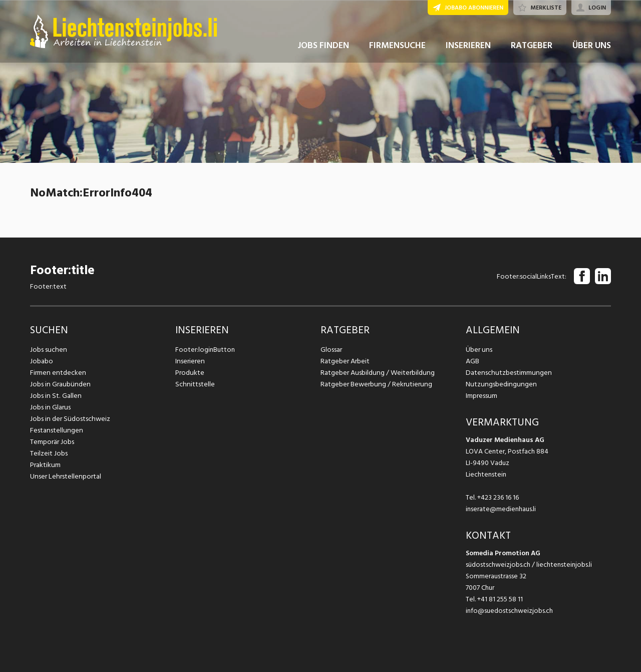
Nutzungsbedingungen (500, 384)
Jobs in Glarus (50, 407)
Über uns (478, 350)
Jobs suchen (48, 350)
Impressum (481, 396)
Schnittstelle (194, 384)
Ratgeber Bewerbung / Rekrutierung (375, 384)
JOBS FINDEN (323, 49)
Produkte (190, 373)
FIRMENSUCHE (397, 49)
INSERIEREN (468, 49)
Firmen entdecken (57, 373)
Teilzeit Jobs (49, 453)
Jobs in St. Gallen (55, 396)
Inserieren (190, 361)
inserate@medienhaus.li (501, 509)
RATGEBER (532, 49)
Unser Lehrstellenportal (65, 476)
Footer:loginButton (205, 350)
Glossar (331, 350)
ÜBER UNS (592, 49)
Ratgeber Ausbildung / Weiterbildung (376, 373)
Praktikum (45, 465)
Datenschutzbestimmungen (507, 373)
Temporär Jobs (52, 442)
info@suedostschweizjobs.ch (509, 611)
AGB (472, 361)
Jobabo (42, 361)
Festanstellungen (56, 430)
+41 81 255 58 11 (500, 599)
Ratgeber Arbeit (345, 361)
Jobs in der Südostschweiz (69, 419)
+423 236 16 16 (498, 497)
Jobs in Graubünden (59, 384)
